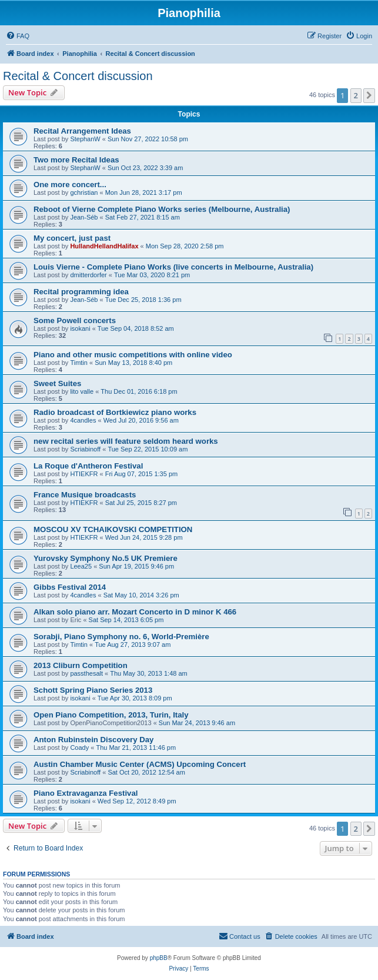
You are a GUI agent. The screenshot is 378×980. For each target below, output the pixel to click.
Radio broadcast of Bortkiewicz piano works (115, 412)
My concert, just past (72, 238)
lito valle (82, 391)
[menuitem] (18, 36)
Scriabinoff (85, 449)
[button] (369, 95)
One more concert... (70, 185)
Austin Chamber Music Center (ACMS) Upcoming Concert (140, 764)
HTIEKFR (84, 474)
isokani (80, 328)
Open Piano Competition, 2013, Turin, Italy (111, 715)
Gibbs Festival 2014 (70, 587)
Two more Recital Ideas (76, 160)
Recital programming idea (81, 292)
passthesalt (86, 673)
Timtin (79, 363)
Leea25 (81, 566)
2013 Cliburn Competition (81, 665)
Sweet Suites (57, 383)
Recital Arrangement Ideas (82, 131)
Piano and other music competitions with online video (133, 355)
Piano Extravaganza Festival (86, 793)
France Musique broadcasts (85, 495)
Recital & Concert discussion (78, 76)
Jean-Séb (84, 217)
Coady (79, 748)
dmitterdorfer (88, 275)
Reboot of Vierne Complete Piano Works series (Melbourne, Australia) (162, 209)
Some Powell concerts (75, 320)
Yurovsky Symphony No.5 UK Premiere (106, 558)
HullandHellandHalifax (104, 246)
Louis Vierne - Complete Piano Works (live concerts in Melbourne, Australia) (173, 267)
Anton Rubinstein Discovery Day (93, 740)
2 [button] (356, 95)
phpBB (159, 958)
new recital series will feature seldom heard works (126, 441)
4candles (83, 420)
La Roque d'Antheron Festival (88, 466)
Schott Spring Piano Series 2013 (93, 690)
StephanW (85, 139)
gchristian (84, 192)
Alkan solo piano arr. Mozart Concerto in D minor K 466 (135, 612)
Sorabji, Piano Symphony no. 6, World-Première (121, 637)
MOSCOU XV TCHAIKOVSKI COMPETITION (113, 529)
